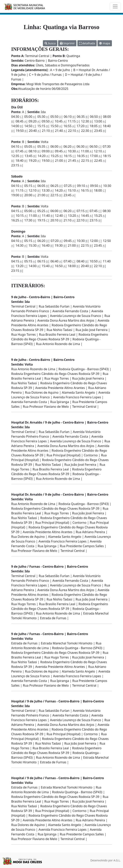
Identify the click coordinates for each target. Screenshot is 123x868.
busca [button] (50, 43)
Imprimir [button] (67, 43)
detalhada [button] (87, 43)
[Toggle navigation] (115, 6)
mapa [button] (105, 43)
